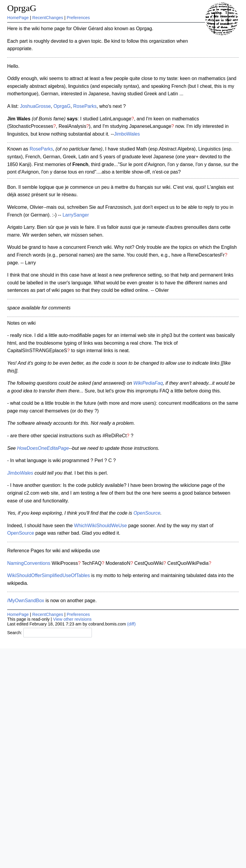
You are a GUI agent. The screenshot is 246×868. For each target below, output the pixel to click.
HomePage (18, 18)
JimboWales (127, 134)
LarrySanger (76, 215)
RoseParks (85, 106)
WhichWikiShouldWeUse (100, 526)
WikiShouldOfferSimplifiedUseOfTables (48, 575)
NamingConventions (29, 563)
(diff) (132, 624)
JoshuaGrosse (35, 106)
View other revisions (72, 619)
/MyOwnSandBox (26, 601)
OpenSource (147, 513)
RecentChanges (48, 18)
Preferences (78, 18)
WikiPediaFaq (148, 383)
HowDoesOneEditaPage (43, 448)
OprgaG (22, 8)
